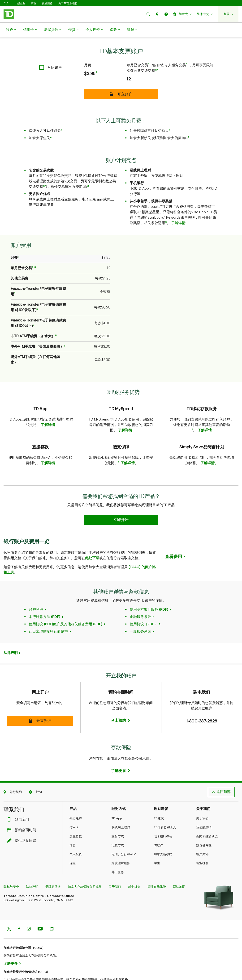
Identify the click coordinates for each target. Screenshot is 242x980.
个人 (6, 3)
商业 (34, 3)
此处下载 (92, 541)
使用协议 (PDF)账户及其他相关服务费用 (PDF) (66, 607)
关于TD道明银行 (68, 3)
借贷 (73, 30)
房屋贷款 (53, 30)
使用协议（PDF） (144, 607)
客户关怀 (202, 837)
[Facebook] (19, 912)
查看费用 (173, 539)
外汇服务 (118, 855)
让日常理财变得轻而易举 (48, 614)
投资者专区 (204, 828)
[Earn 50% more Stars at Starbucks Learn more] (121, 503)
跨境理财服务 (121, 846)
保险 (115, 30)
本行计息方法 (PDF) (45, 600)
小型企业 (20, 3)
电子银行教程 (163, 819)
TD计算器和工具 (165, 810)
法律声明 (11, 636)
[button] (148, 14)
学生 (157, 846)
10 (156, 58)
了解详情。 (209, 451)
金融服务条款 (140, 600)
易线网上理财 (121, 810)
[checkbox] (50, 56)
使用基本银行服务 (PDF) (149, 592)
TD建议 (159, 801)
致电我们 (19, 802)
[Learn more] (121, 754)
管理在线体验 (157, 869)
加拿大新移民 (163, 837)
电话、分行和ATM (124, 837)
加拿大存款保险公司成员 (85, 869)
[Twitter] (9, 912)
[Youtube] (40, 912)
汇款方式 (118, 828)
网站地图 (179, 869)
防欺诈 (158, 828)
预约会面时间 (23, 813)
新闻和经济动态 (207, 819)
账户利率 (36, 592)
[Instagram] (29, 912)
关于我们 (202, 801)
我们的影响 (204, 810)
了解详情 (178, 211)
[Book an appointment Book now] (121, 703)
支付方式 (118, 819)
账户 (11, 30)
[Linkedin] (52, 912)
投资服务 (47, 3)
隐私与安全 (11, 869)
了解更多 (11, 946)
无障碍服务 (53, 869)
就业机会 (202, 846)
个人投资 (94, 30)
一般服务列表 (140, 614)
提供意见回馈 (23, 824)
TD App (117, 801)
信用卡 (30, 30)
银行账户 (76, 801)
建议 (132, 30)
